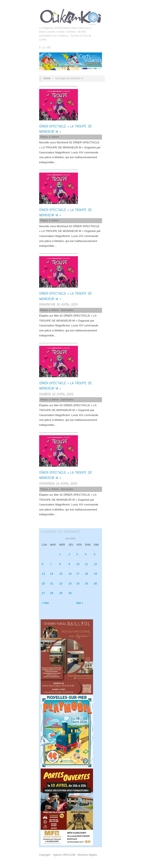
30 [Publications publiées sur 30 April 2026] (70, 593)
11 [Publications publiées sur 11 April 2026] (86, 564)
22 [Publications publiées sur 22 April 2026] (61, 584)
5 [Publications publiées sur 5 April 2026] (95, 554)
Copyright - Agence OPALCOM (57, 855)
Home (47, 78)
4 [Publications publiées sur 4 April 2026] (86, 554)
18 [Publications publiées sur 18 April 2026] (86, 574)
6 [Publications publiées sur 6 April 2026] (43, 564)
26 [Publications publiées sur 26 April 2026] (95, 584)
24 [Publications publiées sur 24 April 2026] (78, 584)
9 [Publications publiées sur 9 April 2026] (69, 564)
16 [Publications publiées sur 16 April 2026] (70, 574)
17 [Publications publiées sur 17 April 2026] (78, 574)
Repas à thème (50, 137)
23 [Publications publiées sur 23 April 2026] (70, 584)
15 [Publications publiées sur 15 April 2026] (61, 574)
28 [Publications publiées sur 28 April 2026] (52, 593)
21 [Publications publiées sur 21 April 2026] (52, 584)
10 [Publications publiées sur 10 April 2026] (78, 564)
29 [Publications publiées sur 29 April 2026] (61, 593)
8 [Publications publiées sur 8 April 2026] (60, 564)
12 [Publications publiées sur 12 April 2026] (95, 564)
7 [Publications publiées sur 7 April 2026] (51, 564)
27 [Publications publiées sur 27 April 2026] (43, 593)
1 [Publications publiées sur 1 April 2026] (60, 554)
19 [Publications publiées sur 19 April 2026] (95, 574)
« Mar (45, 603)
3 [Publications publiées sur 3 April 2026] (77, 554)
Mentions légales (87, 855)
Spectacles (67, 310)
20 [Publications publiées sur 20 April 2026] (43, 584)
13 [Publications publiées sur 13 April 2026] (43, 574)
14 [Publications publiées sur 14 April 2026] (52, 574)
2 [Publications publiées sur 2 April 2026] (69, 554)
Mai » (80, 603)
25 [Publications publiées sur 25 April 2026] (86, 584)
